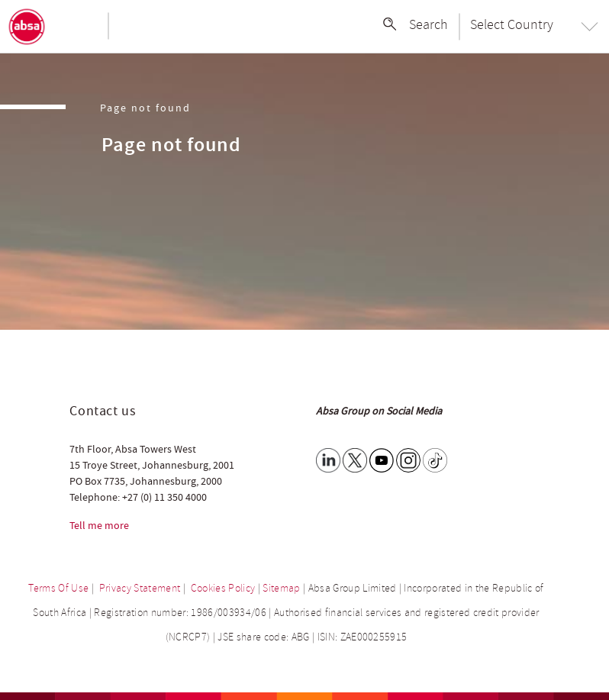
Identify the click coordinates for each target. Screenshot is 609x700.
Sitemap (281, 588)
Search (429, 24)
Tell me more (99, 526)
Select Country (512, 24)
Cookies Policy (223, 588)
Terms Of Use (58, 588)
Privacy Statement (140, 588)
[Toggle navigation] (80, 27)
